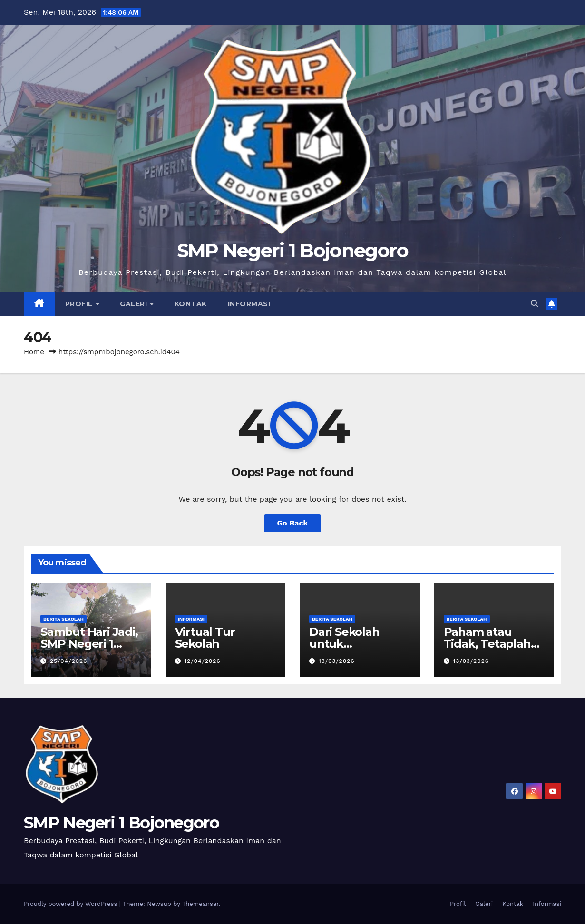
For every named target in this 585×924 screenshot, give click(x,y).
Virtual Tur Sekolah (205, 638)
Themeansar (200, 904)
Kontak (191, 304)
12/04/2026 (202, 661)
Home (34, 352)
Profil (80, 304)
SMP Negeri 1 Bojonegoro (293, 250)
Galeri (135, 304)
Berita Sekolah (63, 619)
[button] (535, 304)
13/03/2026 (337, 661)
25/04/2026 (68, 661)
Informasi (249, 304)
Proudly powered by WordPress (72, 904)
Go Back (293, 523)
